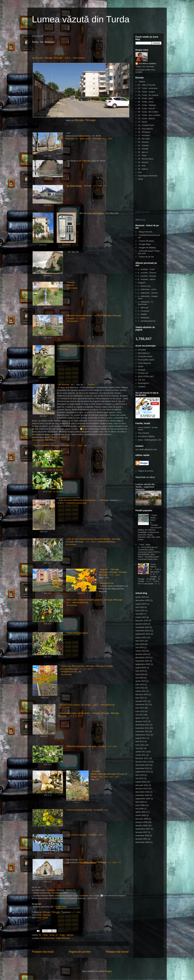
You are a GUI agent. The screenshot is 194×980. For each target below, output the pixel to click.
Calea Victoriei (84, 136)
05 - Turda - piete (145, 98)
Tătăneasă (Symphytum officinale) (81, 746)
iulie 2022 (140, 684)
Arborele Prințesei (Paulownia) (72, 346)
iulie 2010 (140, 775)
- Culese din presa (146, 241)
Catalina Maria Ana (143, 212)
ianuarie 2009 (141, 822)
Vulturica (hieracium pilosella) (80, 810)
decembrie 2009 (143, 792)
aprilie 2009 (141, 812)
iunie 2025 (140, 611)
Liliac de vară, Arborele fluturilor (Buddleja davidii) (88, 539)
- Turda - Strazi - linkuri (154, 518)
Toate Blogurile (144, 363)
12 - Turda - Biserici (146, 118)
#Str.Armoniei (79, 58)
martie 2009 (141, 815)
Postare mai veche (117, 952)
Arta (140, 172)
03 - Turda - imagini (146, 92)
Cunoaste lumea (145, 356)
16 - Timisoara (144, 132)
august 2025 (141, 604)
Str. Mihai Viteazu (74, 186)
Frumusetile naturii (146, 360)
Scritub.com (143, 373)
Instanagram (143, 383)
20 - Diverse (143, 142)
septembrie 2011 (143, 735)
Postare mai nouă (43, 952)
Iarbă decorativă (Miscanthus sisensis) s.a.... (78, 500)
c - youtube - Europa (147, 276)
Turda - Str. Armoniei (55, 470)
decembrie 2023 (143, 658)
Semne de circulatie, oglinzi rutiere (74, 713)
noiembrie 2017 (142, 704)
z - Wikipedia (144, 318)
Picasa (92, 835)
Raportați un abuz (145, 477)
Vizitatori (142, 387)
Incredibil (142, 350)
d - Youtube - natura (147, 279)
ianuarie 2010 (141, 789)
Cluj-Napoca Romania (148, 176)
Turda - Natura (153, 566)
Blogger (108, 971)
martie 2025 (141, 617)
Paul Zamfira (144, 433)
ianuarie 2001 (141, 839)
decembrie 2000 (143, 842)
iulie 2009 (140, 802)
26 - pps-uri (143, 152)
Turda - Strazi (42, 918)
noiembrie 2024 (142, 627)
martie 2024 (141, 651)
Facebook (51, 890)
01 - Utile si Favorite (147, 85)
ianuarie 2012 (141, 721)
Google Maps (61, 907)
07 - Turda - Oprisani (65, 935)
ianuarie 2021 (141, 701)
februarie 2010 (142, 785)
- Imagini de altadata (147, 248)
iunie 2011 (140, 745)
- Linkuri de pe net (146, 257)
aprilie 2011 (141, 752)
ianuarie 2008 (141, 825)
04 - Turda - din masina (148, 95)
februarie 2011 (142, 758)
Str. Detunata (85, 161)
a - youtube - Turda (146, 269)
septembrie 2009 (143, 799)
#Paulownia (63, 349)
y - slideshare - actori (147, 289)
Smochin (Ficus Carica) (69, 705)
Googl (88, 186)
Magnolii (104, 569)
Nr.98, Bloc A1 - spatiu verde (78, 139)
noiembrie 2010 (142, 768)
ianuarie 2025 (141, 624)
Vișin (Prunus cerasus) (77, 835)
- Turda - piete (144, 545)
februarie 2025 (142, 621)
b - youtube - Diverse (147, 273)
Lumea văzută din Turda (81, 19)
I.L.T (104, 139)
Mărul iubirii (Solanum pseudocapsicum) (84, 600)
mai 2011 (140, 748)
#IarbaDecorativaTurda (76, 503)
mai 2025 (140, 614)
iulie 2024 (140, 641)
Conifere (92, 385)
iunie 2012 (140, 711)
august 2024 (141, 637)
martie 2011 (141, 755)
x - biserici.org (144, 286)
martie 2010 (141, 782)
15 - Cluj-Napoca (145, 129)
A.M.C (67, 58)
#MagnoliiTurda (107, 583)
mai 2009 (140, 809)
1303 (97, 779)
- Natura (141, 82)
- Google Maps (144, 244)
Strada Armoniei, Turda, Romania (55, 938)
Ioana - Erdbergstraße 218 (149, 440)
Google (49, 58)
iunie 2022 (140, 688)
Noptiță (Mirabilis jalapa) (77, 633)
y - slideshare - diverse (148, 293)
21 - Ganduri (143, 145)
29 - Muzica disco (146, 159)
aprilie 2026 (141, 597)
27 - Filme (142, 155)
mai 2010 (140, 778)
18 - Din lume (144, 139)
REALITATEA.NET (146, 376)
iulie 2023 (140, 671)
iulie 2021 (140, 698)
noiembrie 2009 (142, 795)
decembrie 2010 (143, 765)
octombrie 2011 (142, 731)
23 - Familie (143, 149)
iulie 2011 (140, 741)
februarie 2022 (142, 694)
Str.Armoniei (38, 58)
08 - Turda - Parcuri (146, 108)
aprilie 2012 (141, 718)
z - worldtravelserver (147, 321)
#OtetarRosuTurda (69, 672)
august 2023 (141, 668)
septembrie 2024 (143, 634)
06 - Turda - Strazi (47, 935)
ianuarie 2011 (141, 762)
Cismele (70, 285)
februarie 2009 (142, 819)
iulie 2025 (140, 607)
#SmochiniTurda (107, 705)
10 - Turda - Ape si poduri (149, 115)
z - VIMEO (142, 314)
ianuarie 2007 (141, 832)
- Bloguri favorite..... (146, 232)
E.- (33, 49)
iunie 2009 (140, 805)
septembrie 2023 (143, 664)
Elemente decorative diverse (79, 315)
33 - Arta (142, 166)
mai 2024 (140, 647)
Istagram (142, 283)
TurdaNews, (57, 893)
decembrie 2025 (143, 600)
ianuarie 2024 (141, 654)
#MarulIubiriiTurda (80, 602)
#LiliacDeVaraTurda (106, 542)
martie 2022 (141, 691)
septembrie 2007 (143, 829)
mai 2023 (140, 678)
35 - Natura (143, 169)
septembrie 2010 (143, 772)
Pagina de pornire (80, 952)
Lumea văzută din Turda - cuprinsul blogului (145, 487)
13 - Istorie (143, 122)
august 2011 (141, 738)
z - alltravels (143, 308)
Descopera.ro (144, 353)
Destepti (142, 370)
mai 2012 (140, 715)
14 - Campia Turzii (146, 125)
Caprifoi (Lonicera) (41, 445)
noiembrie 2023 (142, 661)
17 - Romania (144, 135)
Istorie (141, 366)
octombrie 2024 (142, 631)
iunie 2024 (140, 644)
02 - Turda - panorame (148, 88)
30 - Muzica (143, 162)
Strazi (140, 179)
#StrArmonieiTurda (40, 440)
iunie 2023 (140, 674)
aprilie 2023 (141, 681)
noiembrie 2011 (142, 728)
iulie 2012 (140, 708)
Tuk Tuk (141, 380)
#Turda (52, 440)
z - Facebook (144, 311)
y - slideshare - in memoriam (145, 303)
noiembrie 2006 (142, 836)
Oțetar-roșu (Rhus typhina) (73, 666)
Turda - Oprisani (43, 915)
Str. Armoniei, (64, 385)
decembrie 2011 (143, 725)
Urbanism (71, 282)
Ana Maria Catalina (147, 63)
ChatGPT (64, 437)
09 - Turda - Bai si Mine (148, 112)
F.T (105, 186)
